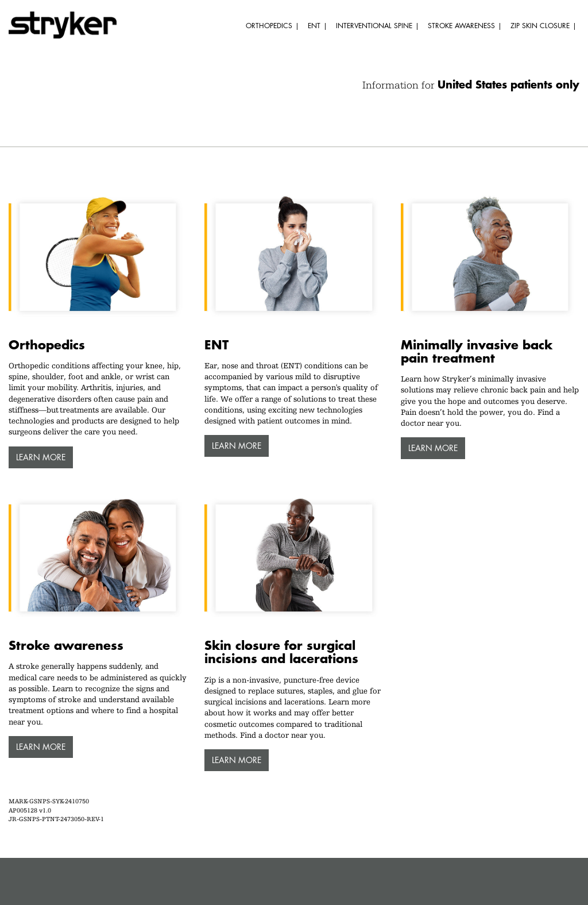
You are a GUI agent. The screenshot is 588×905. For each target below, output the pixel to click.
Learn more (41, 457)
